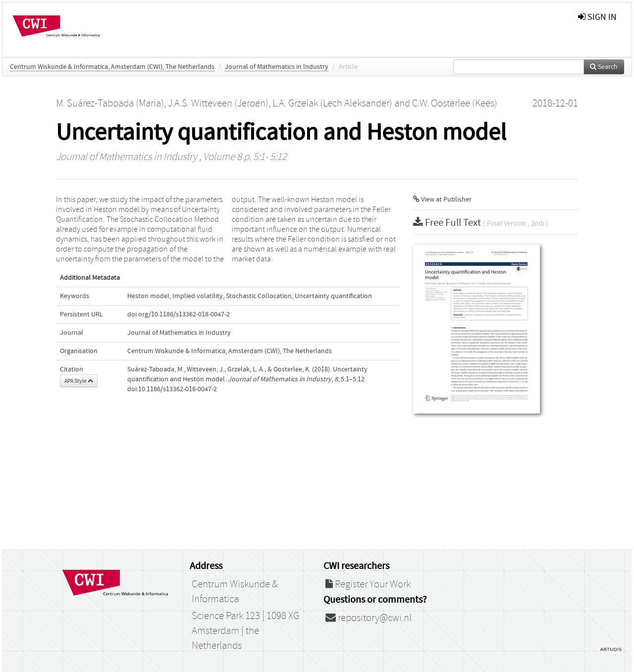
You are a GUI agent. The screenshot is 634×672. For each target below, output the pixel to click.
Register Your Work (368, 584)
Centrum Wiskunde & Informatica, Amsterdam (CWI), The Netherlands (112, 67)
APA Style (79, 381)
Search (604, 67)
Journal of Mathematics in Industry (277, 67)
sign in (597, 17)
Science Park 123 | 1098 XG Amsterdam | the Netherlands (245, 631)
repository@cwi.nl (369, 618)
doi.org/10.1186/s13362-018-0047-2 (179, 314)
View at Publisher (442, 200)
